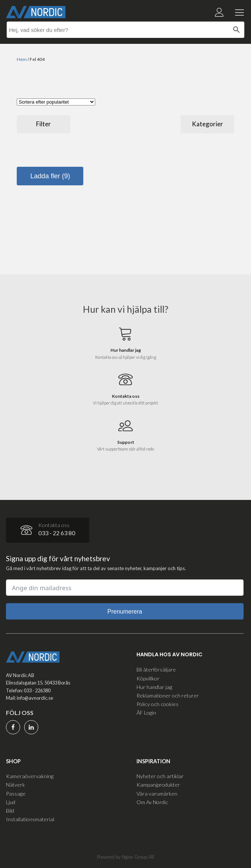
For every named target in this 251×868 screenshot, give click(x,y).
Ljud (11, 802)
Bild (10, 811)
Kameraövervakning (30, 776)
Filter (44, 124)
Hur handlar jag (154, 687)
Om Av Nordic (152, 802)
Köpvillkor (148, 678)
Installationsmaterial (30, 819)
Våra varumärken (157, 794)
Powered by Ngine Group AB (126, 857)
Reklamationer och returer (168, 695)
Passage (16, 794)
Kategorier (207, 124)
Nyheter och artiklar (160, 776)
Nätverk (15, 785)
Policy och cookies (157, 704)
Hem (22, 59)
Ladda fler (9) (50, 176)
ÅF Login (146, 713)
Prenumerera (125, 612)
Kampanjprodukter (158, 785)
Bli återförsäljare (156, 669)
